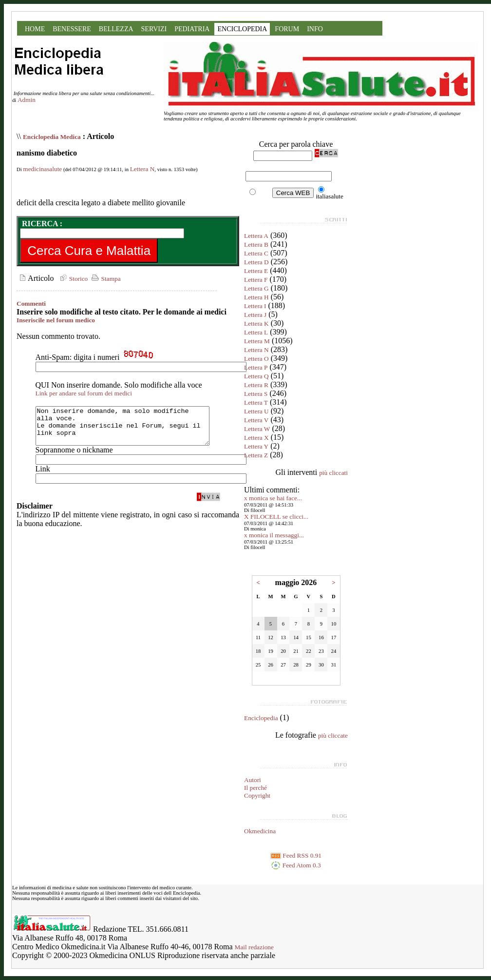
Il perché (255, 788)
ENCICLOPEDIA (242, 29)
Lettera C (256, 253)
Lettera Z (256, 455)
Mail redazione (254, 947)
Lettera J (255, 315)
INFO (315, 29)
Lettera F (256, 280)
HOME (35, 29)
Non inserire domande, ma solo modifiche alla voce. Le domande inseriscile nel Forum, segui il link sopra (133, 430)
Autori (253, 780)
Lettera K (256, 323)
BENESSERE (72, 29)
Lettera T (256, 402)
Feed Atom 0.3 (296, 865)
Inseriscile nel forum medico (56, 320)
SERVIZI (154, 29)
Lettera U (256, 411)
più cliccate (333, 735)
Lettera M (257, 341)
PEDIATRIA (192, 29)
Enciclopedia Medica (52, 137)
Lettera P (256, 367)
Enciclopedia (261, 718)
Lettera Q (256, 376)
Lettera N (142, 169)
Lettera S (256, 394)
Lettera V (256, 420)
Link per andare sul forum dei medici (84, 393)
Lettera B (256, 245)
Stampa (105, 279)
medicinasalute (42, 169)
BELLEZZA (116, 29)
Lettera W (257, 429)
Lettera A (256, 236)
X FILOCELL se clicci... (276, 517)
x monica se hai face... (273, 498)
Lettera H (256, 297)
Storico (73, 279)
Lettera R (256, 385)
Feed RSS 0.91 (296, 855)
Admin (27, 100)
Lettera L (256, 332)
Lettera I (255, 306)
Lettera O (256, 359)
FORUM (287, 29)
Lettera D (256, 262)
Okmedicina (260, 831)
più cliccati (333, 473)
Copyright (257, 795)
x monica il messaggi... (274, 535)
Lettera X (256, 438)
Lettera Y (256, 446)
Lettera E (256, 271)
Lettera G (256, 288)
